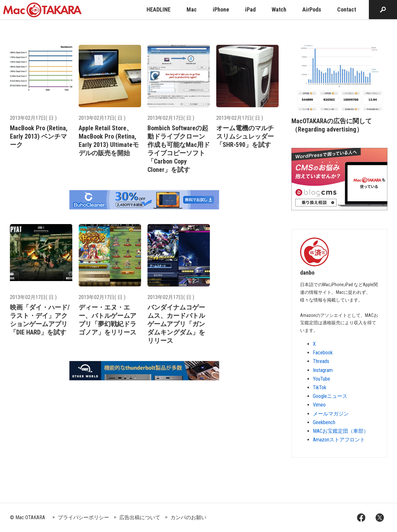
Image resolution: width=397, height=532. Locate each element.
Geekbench (324, 422)
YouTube (322, 379)
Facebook (323, 353)
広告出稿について (140, 517)
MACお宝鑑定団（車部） (341, 431)
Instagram (323, 370)
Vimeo (319, 405)
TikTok (320, 387)
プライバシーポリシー (83, 517)
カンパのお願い (188, 517)
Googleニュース (330, 396)
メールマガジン (331, 414)
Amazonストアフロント (339, 440)
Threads (321, 361)
